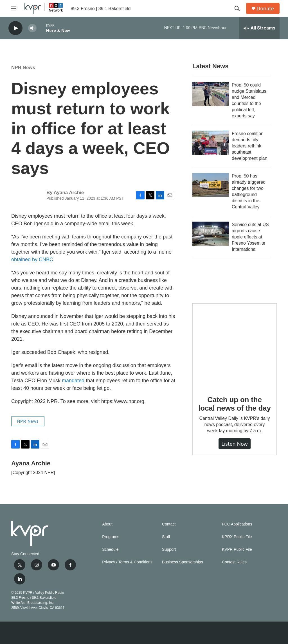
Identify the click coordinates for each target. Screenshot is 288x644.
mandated (74, 381)
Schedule (110, 549)
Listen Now (235, 444)
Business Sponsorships (183, 562)
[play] (15, 28)
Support (169, 549)
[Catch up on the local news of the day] (235, 345)
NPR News (23, 68)
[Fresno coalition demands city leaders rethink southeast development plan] (211, 143)
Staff (166, 537)
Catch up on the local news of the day (234, 404)
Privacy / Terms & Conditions (127, 562)
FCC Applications (237, 524)
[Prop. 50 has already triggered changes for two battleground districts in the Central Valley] (211, 185)
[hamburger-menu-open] (14, 8)
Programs (111, 537)
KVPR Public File (237, 549)
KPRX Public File (237, 537)
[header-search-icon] (237, 8)
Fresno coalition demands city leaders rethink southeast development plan (249, 146)
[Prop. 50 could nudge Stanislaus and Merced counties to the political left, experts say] (211, 94)
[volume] (32, 28)
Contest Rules (234, 562)
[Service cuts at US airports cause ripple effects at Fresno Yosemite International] (211, 234)
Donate (265, 9)
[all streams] (259, 28)
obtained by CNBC (32, 260)
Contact (169, 524)
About (107, 524)
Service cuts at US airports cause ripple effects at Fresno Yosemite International (250, 237)
